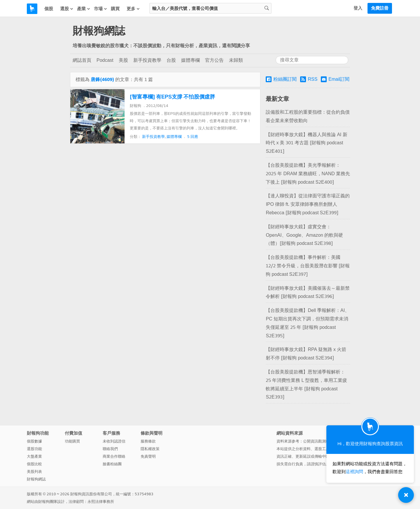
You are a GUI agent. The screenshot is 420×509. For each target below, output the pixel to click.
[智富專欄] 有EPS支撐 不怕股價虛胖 (172, 97)
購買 (115, 9)
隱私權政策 (150, 449)
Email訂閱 (335, 79)
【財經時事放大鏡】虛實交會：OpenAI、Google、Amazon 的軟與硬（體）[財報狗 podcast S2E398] (304, 235)
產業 (84, 9)
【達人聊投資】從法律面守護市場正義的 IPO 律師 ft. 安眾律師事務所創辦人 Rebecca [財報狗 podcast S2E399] (308, 204)
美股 (123, 60)
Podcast (105, 60)
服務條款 (148, 441)
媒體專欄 (190, 60)
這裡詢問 (354, 472)
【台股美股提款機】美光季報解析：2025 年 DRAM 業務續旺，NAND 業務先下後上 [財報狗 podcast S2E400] (308, 174)
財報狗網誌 (99, 31)
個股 (49, 9)
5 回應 (193, 137)
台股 (171, 60)
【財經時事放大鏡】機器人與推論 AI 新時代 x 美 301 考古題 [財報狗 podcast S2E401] (306, 143)
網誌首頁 (82, 60)
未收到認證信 (114, 441)
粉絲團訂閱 (281, 79)
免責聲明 (148, 456)
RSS (309, 79)
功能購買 (72, 441)
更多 (133, 9)
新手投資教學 (147, 60)
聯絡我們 (110, 449)
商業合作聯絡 (114, 456)
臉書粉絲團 (112, 464)
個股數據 (34, 441)
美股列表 (34, 472)
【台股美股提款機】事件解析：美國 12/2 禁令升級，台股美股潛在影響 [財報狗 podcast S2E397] (308, 266)
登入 (358, 8)
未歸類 (236, 60)
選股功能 (34, 449)
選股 (67, 9)
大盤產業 (34, 456)
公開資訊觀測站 (316, 441)
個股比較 (34, 464)
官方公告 (214, 60)
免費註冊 (380, 8)
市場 (101, 9)
